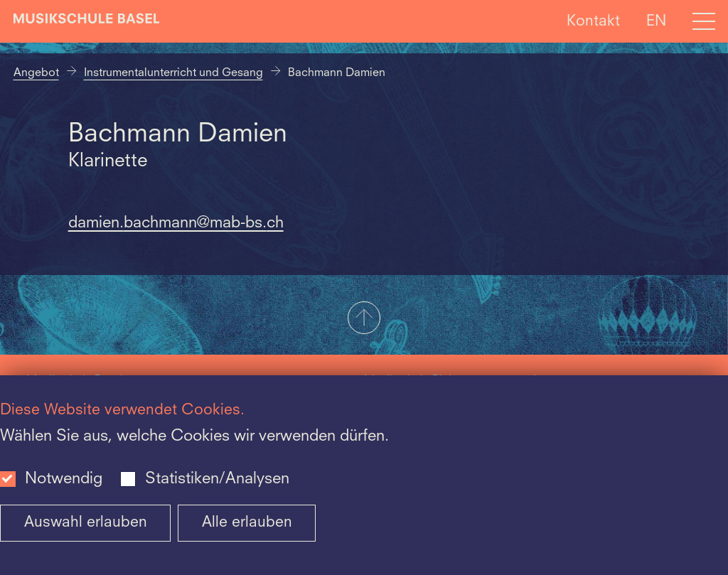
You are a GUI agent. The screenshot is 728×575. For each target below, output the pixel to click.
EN (656, 21)
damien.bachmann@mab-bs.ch (176, 223)
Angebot (36, 73)
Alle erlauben (247, 523)
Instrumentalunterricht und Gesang (173, 73)
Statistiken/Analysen (217, 479)
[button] (364, 319)
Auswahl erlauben (86, 523)
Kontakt (593, 21)
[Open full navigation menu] (704, 21)
